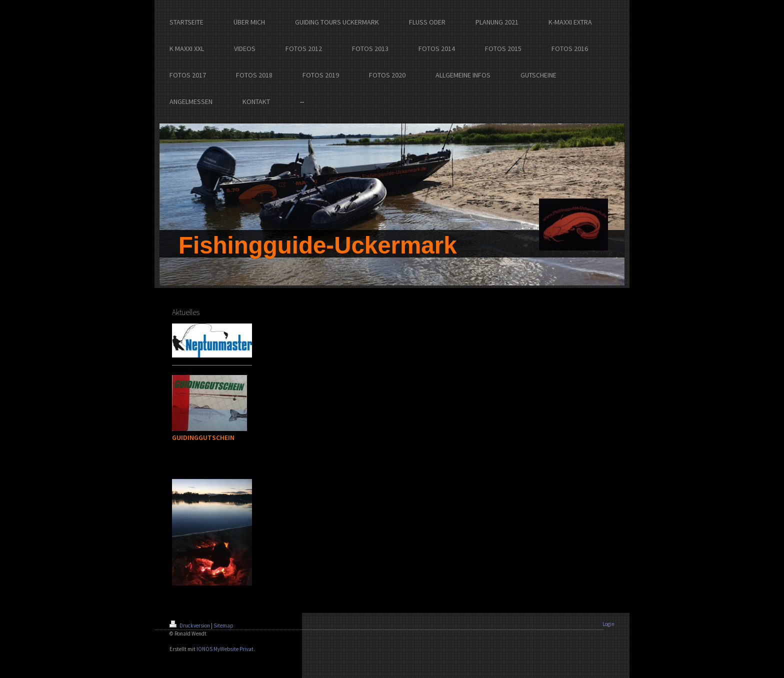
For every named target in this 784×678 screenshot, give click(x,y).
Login (608, 624)
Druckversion (190, 625)
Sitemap (223, 625)
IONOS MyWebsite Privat (225, 649)
